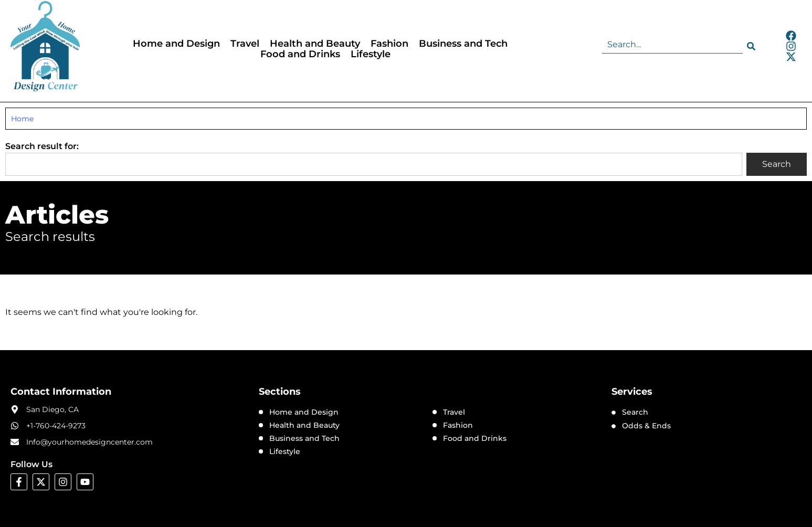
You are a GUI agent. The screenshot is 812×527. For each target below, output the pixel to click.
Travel (245, 44)
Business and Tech (463, 44)
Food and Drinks (300, 54)
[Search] (753, 46)
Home (22, 119)
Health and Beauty (315, 44)
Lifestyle (371, 54)
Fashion (389, 44)
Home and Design (176, 44)
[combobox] (672, 46)
